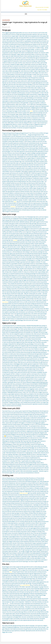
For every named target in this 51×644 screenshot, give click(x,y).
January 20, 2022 (6, 27)
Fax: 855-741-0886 (42, 10)
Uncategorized (6, 20)
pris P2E (15, 240)
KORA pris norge (24, 493)
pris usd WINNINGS (25, 585)
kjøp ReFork (5, 302)
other (31, 111)
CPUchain (13, 206)
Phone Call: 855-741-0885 (42, 7)
